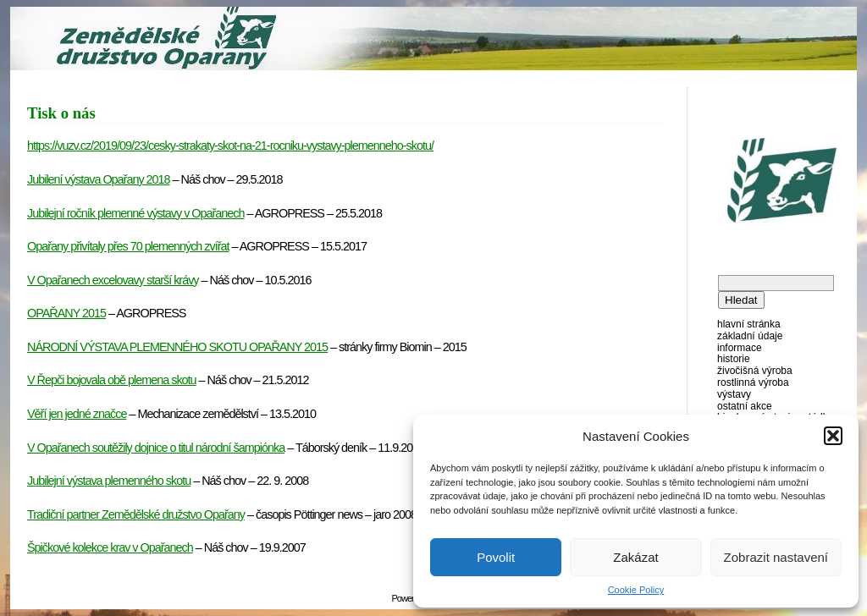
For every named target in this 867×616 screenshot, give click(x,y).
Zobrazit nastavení (776, 557)
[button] (833, 436)
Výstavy (734, 394)
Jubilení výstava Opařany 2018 (99, 179)
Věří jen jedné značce (77, 414)
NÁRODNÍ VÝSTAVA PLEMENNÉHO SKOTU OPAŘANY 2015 (177, 347)
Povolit (496, 557)
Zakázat (635, 557)
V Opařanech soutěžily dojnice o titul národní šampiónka (156, 448)
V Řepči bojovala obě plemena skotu (112, 380)
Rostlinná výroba (753, 382)
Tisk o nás (61, 113)
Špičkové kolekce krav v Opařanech (110, 547)
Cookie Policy (636, 590)
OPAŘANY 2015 (66, 313)
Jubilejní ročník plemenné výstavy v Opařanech (136, 213)
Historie (734, 359)
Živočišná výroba (755, 371)
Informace (740, 348)
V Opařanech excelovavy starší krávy (113, 280)
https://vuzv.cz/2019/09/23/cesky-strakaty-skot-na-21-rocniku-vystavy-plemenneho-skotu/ (230, 146)
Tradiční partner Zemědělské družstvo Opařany (136, 514)
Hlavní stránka (749, 324)
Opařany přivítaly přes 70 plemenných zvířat (128, 246)
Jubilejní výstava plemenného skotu (109, 481)
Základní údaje (750, 336)
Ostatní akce (745, 406)
